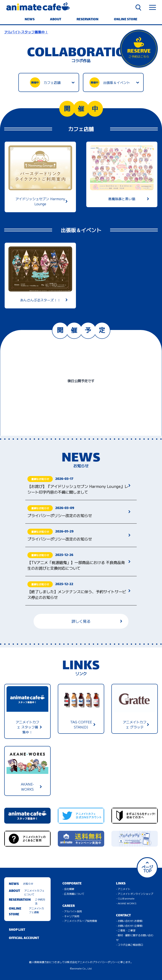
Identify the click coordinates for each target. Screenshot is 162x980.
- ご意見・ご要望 (126, 930)
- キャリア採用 (71, 916)
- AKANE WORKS (126, 903)
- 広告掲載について (73, 894)
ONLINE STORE (126, 20)
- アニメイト (123, 889)
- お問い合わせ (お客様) (129, 921)
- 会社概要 (68, 889)
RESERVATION (88, 20)
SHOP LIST (17, 930)
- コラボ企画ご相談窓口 (130, 945)
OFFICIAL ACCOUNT (24, 938)
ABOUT (56, 20)
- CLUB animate (125, 898)
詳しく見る (97, 621)
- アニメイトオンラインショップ (135, 894)
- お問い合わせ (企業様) (129, 926)
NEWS (30, 20)
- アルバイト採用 (72, 911)
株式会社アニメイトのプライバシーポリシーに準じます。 (100, 962)
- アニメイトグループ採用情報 (80, 921)
